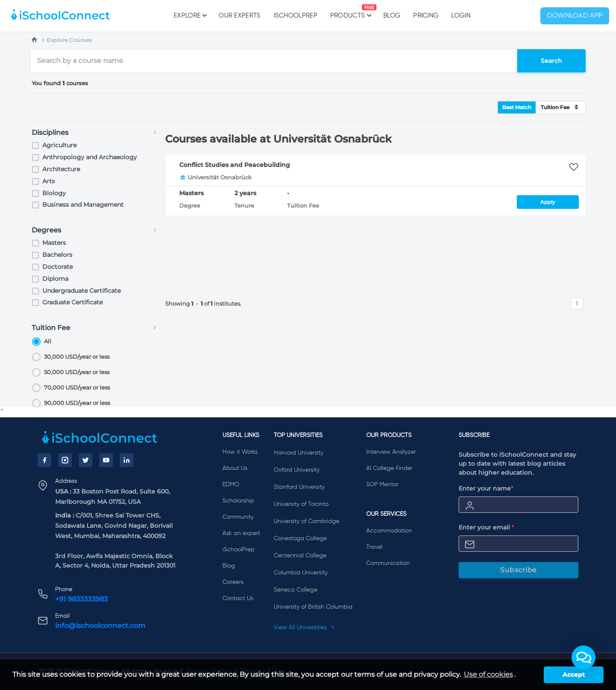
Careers (233, 582)
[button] (583, 657)
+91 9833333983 (81, 599)
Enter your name (486, 488)
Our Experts (240, 16)
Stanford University (299, 487)
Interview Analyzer (391, 452)
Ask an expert (241, 533)
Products (348, 12)
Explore (190, 15)
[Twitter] (86, 460)
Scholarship (238, 501)
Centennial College (300, 556)
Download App (575, 16)
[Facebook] (44, 460)
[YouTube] (106, 460)
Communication (388, 563)
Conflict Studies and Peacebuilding (235, 165)
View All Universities (304, 628)
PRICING (426, 16)
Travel (374, 547)
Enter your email (486, 527)
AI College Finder (389, 468)
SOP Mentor (382, 485)
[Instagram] (65, 460)
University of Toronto (301, 504)
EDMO (231, 485)
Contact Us (238, 598)
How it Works (240, 452)
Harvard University (299, 453)
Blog (392, 16)
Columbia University (301, 573)
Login (461, 16)
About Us (235, 468)
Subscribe (518, 570)
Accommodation (389, 531)
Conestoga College (300, 538)
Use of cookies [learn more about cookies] (488, 674)
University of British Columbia (313, 607)
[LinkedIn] (127, 460)
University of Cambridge (307, 521)
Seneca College (296, 590)
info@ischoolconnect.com (100, 626)
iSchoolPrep (296, 16)
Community (238, 517)
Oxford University (297, 470)
